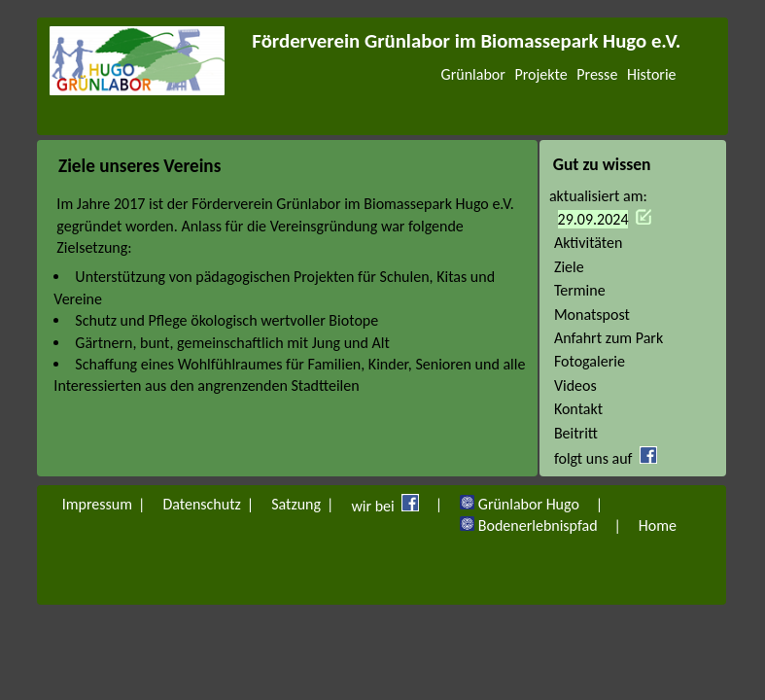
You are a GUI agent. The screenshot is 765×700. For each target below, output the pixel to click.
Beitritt (576, 433)
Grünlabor (473, 75)
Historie (652, 75)
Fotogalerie (590, 361)
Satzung (296, 504)
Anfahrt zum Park (609, 338)
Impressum (97, 504)
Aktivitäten (589, 243)
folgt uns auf (612, 458)
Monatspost (592, 315)
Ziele (569, 267)
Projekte (540, 75)
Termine (580, 290)
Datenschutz (201, 504)
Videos (575, 385)
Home (658, 525)
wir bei (388, 505)
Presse (597, 75)
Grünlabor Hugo (523, 504)
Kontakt (578, 409)
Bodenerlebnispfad (532, 525)
